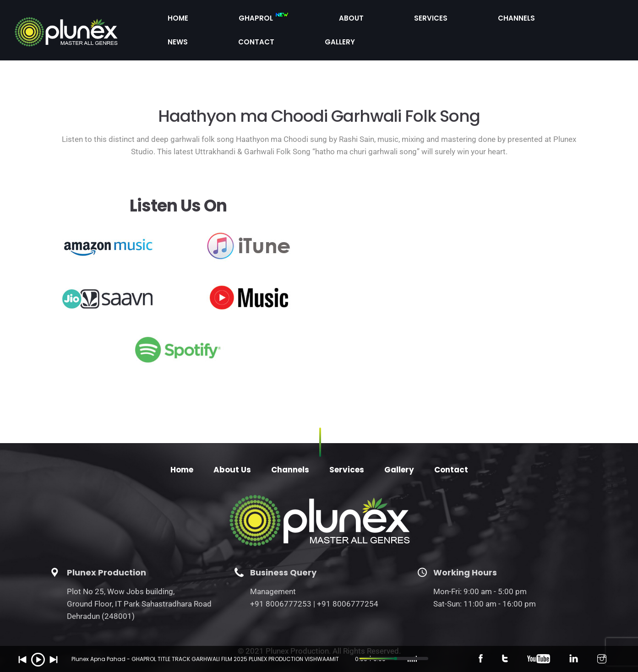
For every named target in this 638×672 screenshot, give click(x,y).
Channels (447, 20)
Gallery (596, 20)
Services (393, 20)
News (495, 20)
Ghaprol (288, 21)
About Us (232, 450)
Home (233, 20)
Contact (543, 20)
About (344, 20)
